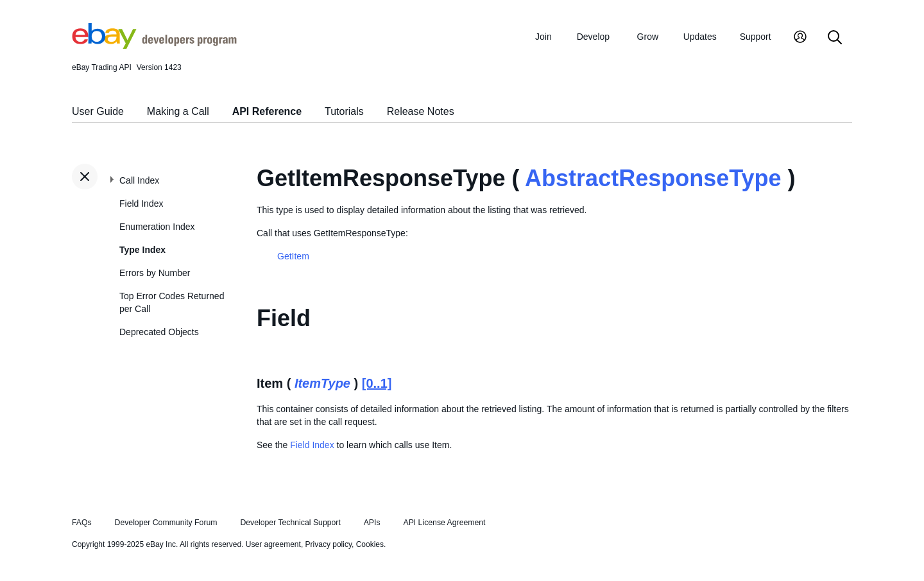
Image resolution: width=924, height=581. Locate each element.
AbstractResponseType (653, 178)
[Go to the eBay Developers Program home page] (154, 46)
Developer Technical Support (290, 523)
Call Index (139, 180)
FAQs (82, 523)
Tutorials (344, 111)
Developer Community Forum (166, 523)
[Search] (835, 38)
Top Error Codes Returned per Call (172, 302)
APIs (372, 523)
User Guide (98, 111)
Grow (648, 37)
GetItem (293, 256)
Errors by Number (155, 273)
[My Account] (800, 38)
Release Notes (421, 111)
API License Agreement (444, 523)
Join (543, 37)
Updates (700, 37)
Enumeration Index (157, 227)
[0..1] (377, 383)
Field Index (141, 204)
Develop (593, 37)
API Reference (267, 111)
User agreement (273, 544)
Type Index (142, 250)
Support (756, 37)
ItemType (322, 383)
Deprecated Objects (159, 332)
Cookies (370, 544)
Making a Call (178, 111)
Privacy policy (329, 544)
